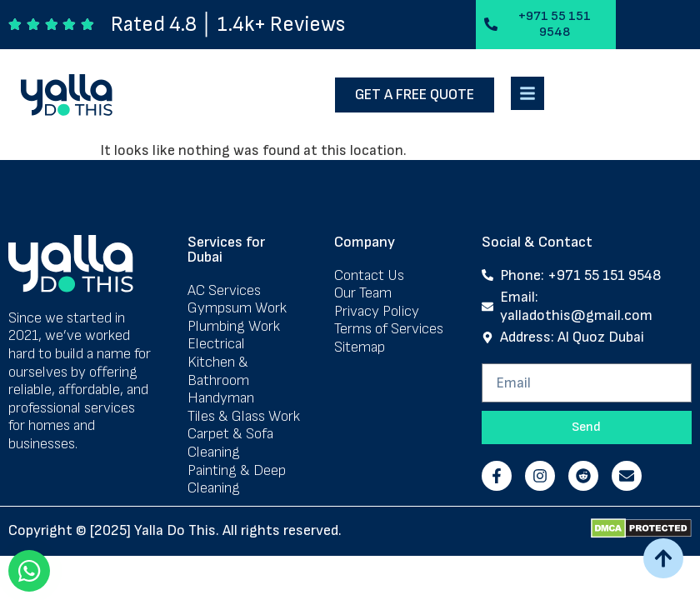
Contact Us (369, 278)
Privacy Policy (377, 314)
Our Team (363, 296)
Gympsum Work (237, 311)
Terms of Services (389, 332)
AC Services (224, 293)
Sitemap (360, 350)
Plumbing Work (234, 329)
